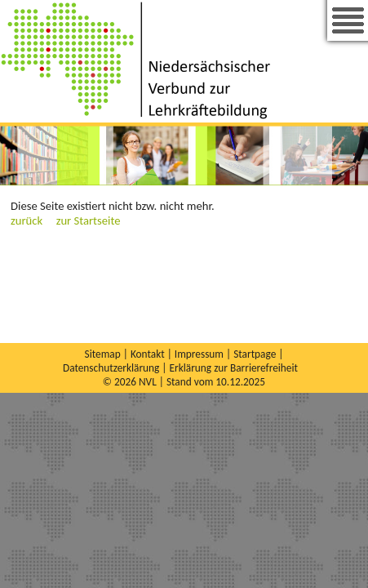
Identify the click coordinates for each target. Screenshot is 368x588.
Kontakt (148, 354)
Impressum (199, 354)
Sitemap (103, 354)
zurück (27, 220)
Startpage (255, 354)
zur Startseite (89, 220)
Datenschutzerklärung (111, 368)
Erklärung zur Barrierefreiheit (234, 368)
